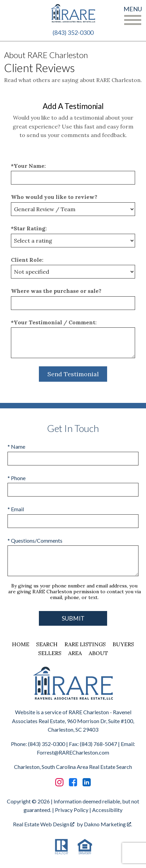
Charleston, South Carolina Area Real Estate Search (73, 767)
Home (21, 644)
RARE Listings (85, 644)
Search (47, 644)
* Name (16, 446)
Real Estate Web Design (44, 824)
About (98, 653)
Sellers (50, 653)
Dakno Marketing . (108, 824)
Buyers (123, 644)
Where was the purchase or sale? (56, 291)
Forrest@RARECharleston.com (73, 752)
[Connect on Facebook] (73, 782)
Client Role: (27, 260)
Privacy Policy (72, 810)
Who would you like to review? (54, 197)
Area (75, 653)
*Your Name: (28, 166)
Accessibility (107, 810)
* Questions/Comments (35, 540)
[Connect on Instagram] (59, 782)
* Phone (17, 478)
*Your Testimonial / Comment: (54, 322)
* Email (16, 509)
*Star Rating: (29, 228)
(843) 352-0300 (73, 32)
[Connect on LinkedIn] (87, 782)
